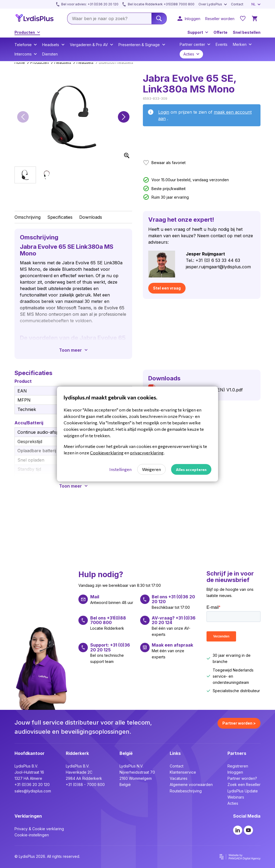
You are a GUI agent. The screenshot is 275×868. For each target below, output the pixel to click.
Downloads (91, 217)
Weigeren (151, 469)
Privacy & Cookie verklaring (39, 829)
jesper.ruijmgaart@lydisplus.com (218, 267)
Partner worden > (239, 723)
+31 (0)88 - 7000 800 (85, 784)
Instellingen (120, 469)
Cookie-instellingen (32, 835)
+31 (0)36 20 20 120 (32, 784)
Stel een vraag (167, 288)
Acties (233, 803)
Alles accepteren (191, 470)
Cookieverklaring (107, 453)
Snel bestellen (247, 32)
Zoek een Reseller (244, 784)
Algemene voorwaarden (191, 784)
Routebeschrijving (186, 791)
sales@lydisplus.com (33, 791)
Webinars (236, 797)
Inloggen (235, 772)
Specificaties (60, 217)
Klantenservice (183, 772)
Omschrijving (28, 217)
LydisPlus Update (243, 791)
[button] (23, 117)
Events (222, 44)
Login (164, 112)
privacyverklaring (147, 453)
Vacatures (179, 778)
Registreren (238, 766)
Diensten (50, 54)
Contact (177, 766)
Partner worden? (242, 778)
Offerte (220, 32)
